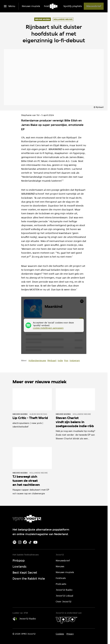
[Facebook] (25, 542)
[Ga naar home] (54, 6)
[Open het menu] (10, 6)
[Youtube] (35, 542)
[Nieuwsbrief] (94, 6)
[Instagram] (20, 542)
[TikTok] (30, 542)
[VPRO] (66, 620)
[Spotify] (15, 542)
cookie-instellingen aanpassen (48, 328)
